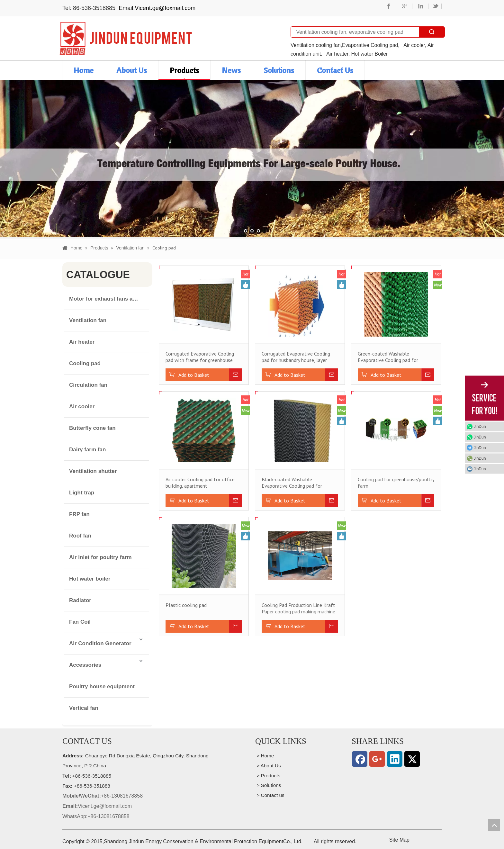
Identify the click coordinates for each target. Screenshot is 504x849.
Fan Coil (80, 622)
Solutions (279, 70)
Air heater (82, 342)
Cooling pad (85, 363)
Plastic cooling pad (186, 605)
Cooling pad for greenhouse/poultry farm (396, 483)
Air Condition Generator (100, 643)
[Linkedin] (395, 759)
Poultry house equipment (102, 686)
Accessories (85, 665)
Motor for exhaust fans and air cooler (109, 299)
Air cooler (82, 406)
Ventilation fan (88, 320)
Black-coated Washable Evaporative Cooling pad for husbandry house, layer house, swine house (293, 483)
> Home (265, 756)
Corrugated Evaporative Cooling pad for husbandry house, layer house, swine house (296, 357)
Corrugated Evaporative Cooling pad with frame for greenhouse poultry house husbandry (200, 357)
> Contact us (270, 795)
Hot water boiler (90, 579)
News (231, 70)
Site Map (399, 840)
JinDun (480, 426)
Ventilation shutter (93, 471)
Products (184, 70)
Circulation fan (88, 385)
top (494, 825)
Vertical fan (84, 708)
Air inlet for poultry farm (100, 557)
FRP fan (79, 514)
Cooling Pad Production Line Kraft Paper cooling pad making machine (298, 608)
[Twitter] (412, 759)
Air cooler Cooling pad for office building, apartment (200, 483)
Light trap (82, 493)
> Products (268, 776)
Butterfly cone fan (92, 428)
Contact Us (335, 70)
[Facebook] (360, 759)
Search (432, 32)
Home (84, 70)
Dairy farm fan (87, 450)
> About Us (268, 766)
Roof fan (80, 536)
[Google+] (377, 759)
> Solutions (268, 785)
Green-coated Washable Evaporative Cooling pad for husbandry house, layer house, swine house (389, 357)
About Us (132, 70)
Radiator (80, 600)
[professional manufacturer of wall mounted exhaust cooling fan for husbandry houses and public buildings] (126, 38)
